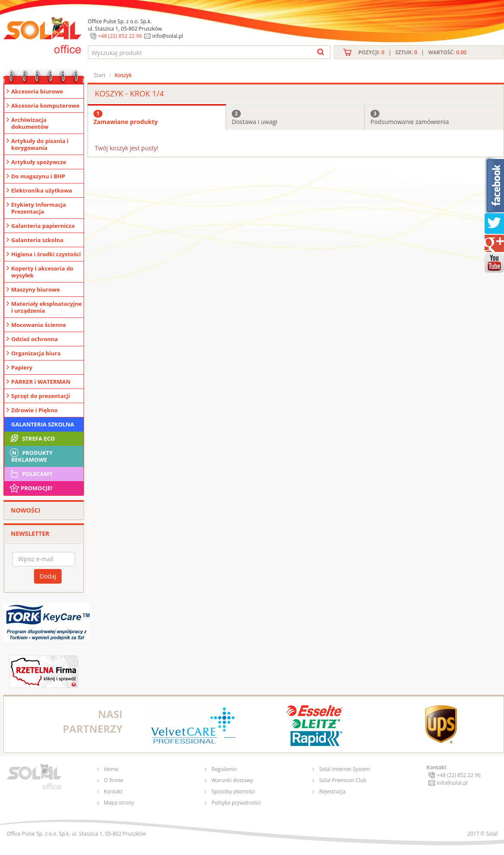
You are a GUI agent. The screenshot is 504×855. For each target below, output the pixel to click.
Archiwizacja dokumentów (30, 123)
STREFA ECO (32, 438)
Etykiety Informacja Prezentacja (39, 208)
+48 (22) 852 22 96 (120, 36)
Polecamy (31, 474)
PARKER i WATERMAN (41, 382)
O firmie (114, 780)
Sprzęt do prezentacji (40, 396)
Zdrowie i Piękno (34, 410)
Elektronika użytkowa (42, 190)
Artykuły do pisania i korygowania (40, 144)
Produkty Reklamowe (31, 455)
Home (111, 769)
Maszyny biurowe (36, 289)
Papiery (22, 367)
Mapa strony (119, 803)
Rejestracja (332, 791)
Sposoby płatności (233, 791)
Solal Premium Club (343, 780)
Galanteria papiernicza (43, 226)
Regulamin (224, 769)
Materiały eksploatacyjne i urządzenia (47, 307)
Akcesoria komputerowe (45, 106)
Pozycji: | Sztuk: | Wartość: (412, 52)
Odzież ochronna (34, 339)
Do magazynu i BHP (38, 176)
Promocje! (30, 488)
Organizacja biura (36, 353)
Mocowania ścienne (39, 325)
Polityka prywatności (236, 803)
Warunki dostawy (232, 780)
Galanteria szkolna (37, 240)
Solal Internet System (345, 769)
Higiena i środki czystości (46, 254)
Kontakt (113, 791)
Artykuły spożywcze (39, 162)
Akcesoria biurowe (37, 91)
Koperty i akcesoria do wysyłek (42, 272)
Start (100, 75)
